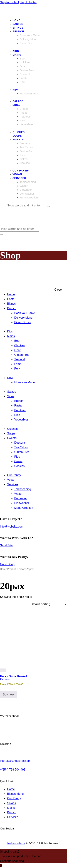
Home (3, 569)
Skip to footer (28, 2)
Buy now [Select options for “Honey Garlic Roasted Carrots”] (8, 694)
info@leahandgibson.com (15, 761)
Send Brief (7, 545)
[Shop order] (48, 604)
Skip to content (9, 2)
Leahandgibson (16, 843)
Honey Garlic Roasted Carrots (13, 678)
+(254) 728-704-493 (13, 770)
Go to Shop (7, 564)
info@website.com (12, 527)
